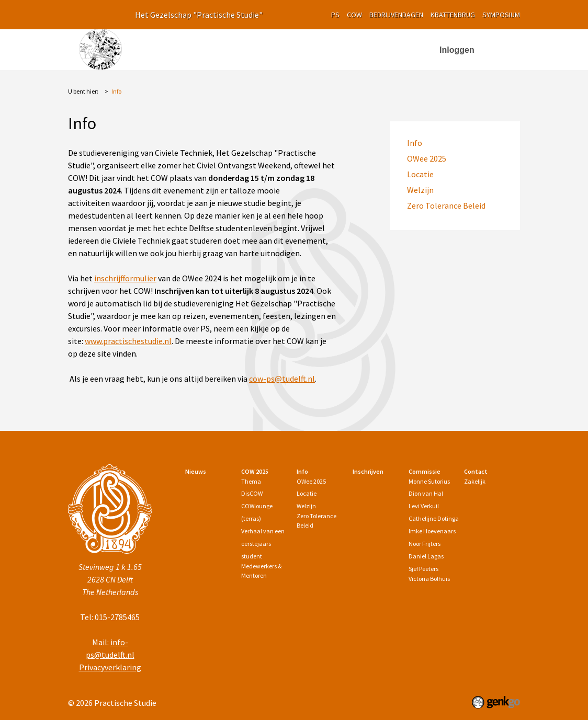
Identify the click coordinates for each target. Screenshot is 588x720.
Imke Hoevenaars (432, 531)
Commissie (425, 471)
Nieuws (209, 48)
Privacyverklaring (110, 667)
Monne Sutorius (429, 481)
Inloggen (457, 50)
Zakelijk (475, 481)
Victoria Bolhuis (429, 579)
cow (354, 15)
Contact (476, 471)
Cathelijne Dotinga (434, 518)
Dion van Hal (426, 493)
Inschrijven (363, 48)
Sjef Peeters (423, 569)
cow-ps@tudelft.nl (282, 379)
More (410, 48)
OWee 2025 (427, 159)
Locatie (420, 174)
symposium (501, 15)
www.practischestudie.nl (128, 341)
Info (309, 48)
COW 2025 (256, 48)
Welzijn (420, 190)
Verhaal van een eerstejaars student (263, 544)
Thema (251, 481)
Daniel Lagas (426, 556)
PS (335, 15)
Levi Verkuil (424, 506)
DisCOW (252, 493)
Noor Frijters (425, 544)
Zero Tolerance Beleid (446, 206)
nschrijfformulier (126, 278)
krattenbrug (453, 15)
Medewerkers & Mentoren (261, 571)
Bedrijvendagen (396, 15)
